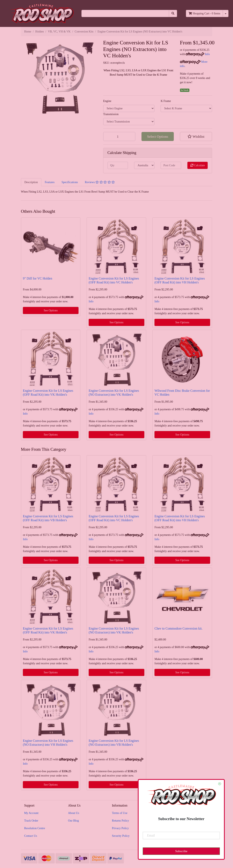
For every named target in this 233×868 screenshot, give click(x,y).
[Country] (144, 165)
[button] (196, 136)
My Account (31, 813)
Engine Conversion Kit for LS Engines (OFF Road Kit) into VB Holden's (48, 518)
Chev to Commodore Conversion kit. (178, 628)
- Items (204, 13)
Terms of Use (120, 813)
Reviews (100, 182)
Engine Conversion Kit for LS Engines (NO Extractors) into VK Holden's (114, 393)
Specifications (70, 182)
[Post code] (171, 165)
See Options (51, 310)
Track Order (31, 821)
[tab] (31, 182)
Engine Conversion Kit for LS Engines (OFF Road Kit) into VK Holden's (48, 393)
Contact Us (31, 836)
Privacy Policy (120, 828)
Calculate (198, 165)
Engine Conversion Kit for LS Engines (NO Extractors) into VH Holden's (48, 743)
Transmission (111, 114)
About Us (74, 813)
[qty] (118, 165)
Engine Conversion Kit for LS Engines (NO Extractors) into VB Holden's (114, 743)
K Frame (166, 101)
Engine (107, 101)
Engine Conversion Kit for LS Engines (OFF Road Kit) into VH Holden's (180, 280)
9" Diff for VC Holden (37, 278)
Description (31, 182)
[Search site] (173, 13)
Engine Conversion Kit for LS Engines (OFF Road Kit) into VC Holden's (114, 280)
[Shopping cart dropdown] (226, 13)
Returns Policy (120, 821)
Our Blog (74, 821)
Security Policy (121, 836)
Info (207, 54)
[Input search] (125, 13)
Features (50, 182)
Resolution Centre (35, 828)
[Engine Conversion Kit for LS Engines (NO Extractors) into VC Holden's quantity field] (119, 136)
